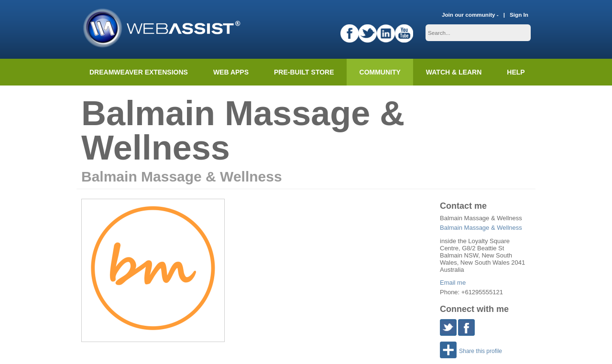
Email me (453, 283)
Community (380, 72)
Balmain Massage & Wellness (481, 228)
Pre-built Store (304, 72)
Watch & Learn (454, 72)
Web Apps (231, 72)
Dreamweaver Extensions (139, 72)
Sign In (519, 15)
